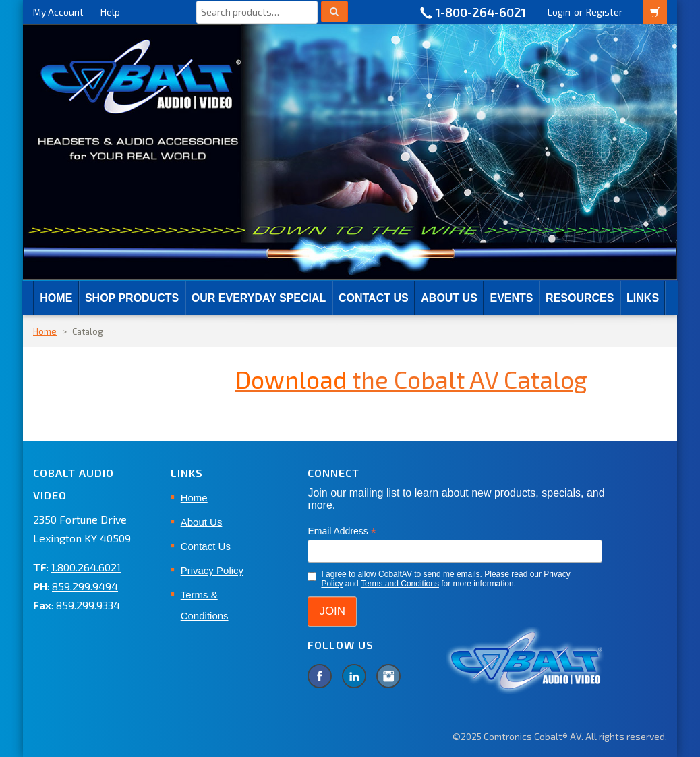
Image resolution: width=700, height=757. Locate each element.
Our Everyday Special (259, 298)
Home (56, 298)
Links (643, 298)
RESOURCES (580, 298)
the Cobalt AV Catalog (411, 379)
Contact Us (374, 298)
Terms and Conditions (400, 584)
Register (604, 12)
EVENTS (511, 298)
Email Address (342, 531)
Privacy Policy (212, 570)
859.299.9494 (85, 586)
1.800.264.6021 (86, 567)
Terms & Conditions (205, 605)
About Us (449, 298)
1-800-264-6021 (481, 12)
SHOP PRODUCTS (132, 298)
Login (559, 12)
